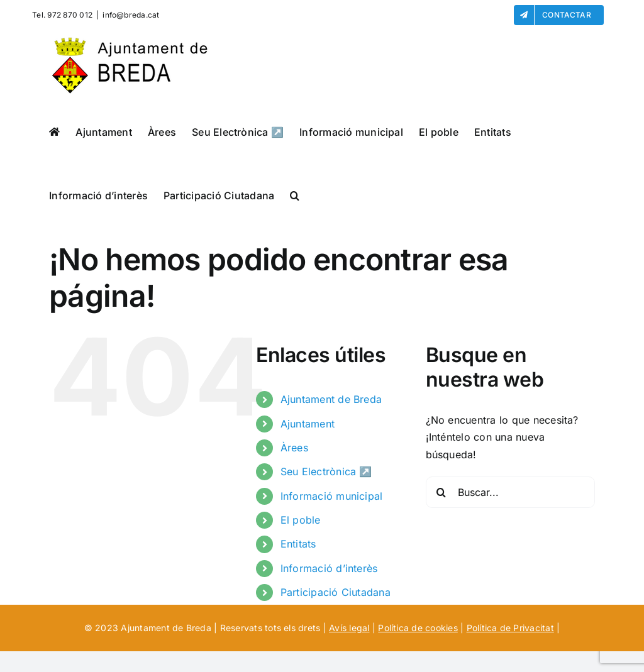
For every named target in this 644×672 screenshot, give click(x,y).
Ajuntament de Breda (331, 399)
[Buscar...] (510, 492)
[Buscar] (441, 492)
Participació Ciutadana (336, 592)
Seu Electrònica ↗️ (326, 471)
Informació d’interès (329, 568)
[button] (295, 195)
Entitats (298, 544)
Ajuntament (308, 424)
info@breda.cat (131, 15)
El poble (301, 520)
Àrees (294, 448)
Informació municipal (332, 496)
